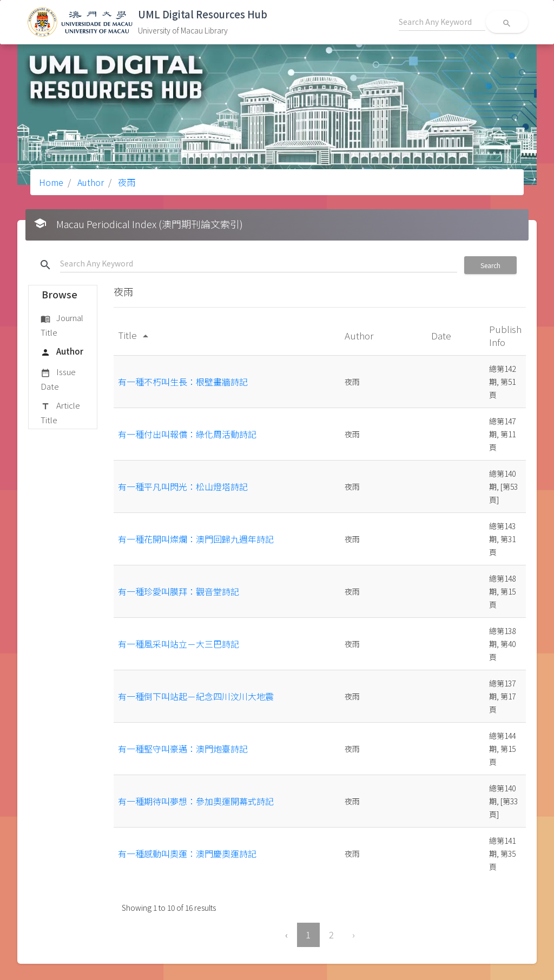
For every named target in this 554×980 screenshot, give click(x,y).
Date (442, 335)
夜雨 (126, 182)
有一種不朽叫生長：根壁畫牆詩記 (183, 382)
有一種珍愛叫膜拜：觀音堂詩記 (179, 591)
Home (51, 182)
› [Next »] (354, 935)
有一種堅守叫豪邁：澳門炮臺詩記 (183, 749)
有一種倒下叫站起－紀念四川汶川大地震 (196, 696)
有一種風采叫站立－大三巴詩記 (179, 644)
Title (135, 335)
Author (90, 182)
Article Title (60, 412)
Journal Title (62, 325)
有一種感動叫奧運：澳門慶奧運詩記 (187, 854)
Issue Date (58, 379)
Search (490, 265)
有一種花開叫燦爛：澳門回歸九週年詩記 (196, 539)
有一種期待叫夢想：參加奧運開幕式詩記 (196, 801)
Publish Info (505, 335)
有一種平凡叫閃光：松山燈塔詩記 (183, 486)
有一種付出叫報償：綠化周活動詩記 (187, 434)
